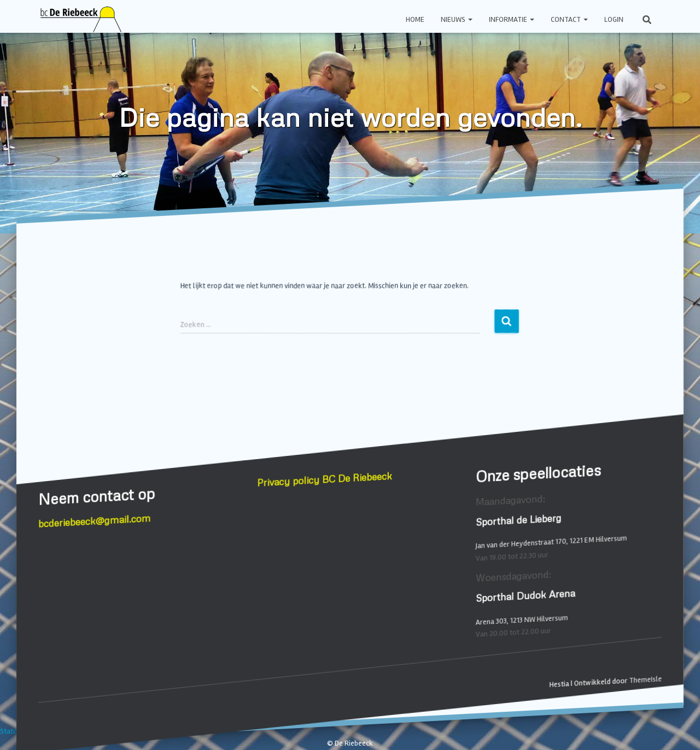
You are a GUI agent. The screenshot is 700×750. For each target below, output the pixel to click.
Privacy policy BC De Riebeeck (325, 479)
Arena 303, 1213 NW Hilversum (522, 620)
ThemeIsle (645, 679)
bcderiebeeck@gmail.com (95, 521)
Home (415, 19)
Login (614, 19)
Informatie (512, 19)
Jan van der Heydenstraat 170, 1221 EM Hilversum (551, 542)
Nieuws (457, 19)
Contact (569, 19)
